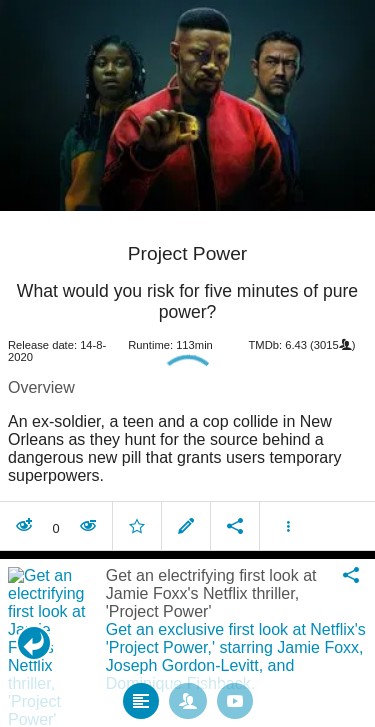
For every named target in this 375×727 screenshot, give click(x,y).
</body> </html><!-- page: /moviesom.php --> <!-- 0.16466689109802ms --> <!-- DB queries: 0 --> (187, 363)
